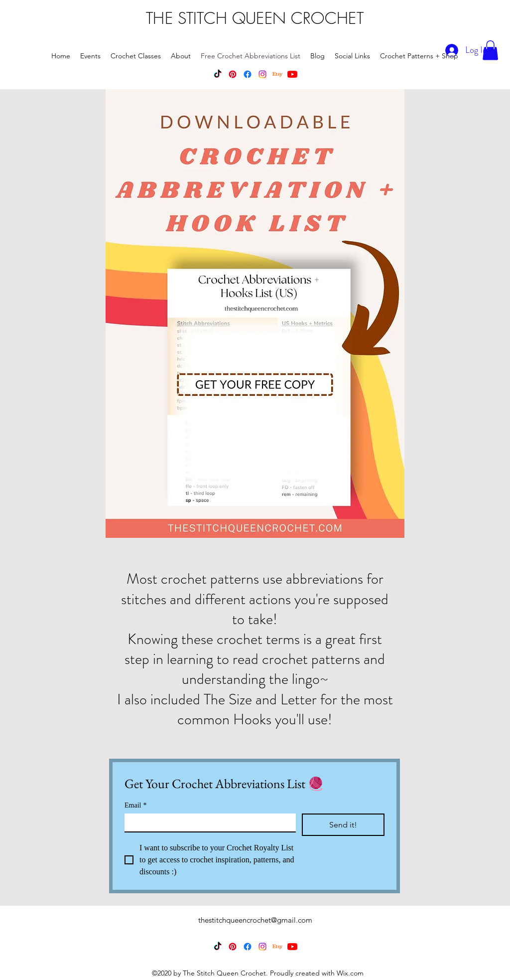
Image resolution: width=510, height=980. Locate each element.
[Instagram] (262, 74)
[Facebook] (248, 74)
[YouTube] (292, 74)
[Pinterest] (233, 74)
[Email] (207, 822)
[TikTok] (218, 74)
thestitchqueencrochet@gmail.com (255, 920)
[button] (490, 50)
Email (135, 805)
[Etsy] (277, 74)
